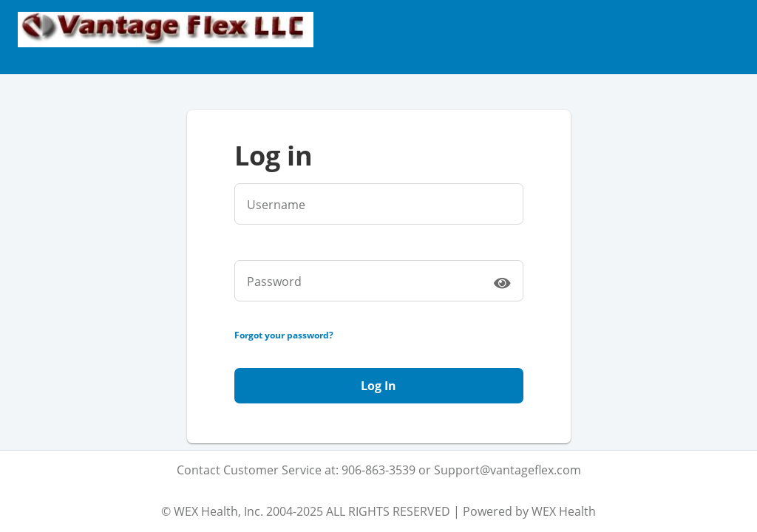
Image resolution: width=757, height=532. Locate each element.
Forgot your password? (284, 335)
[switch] (502, 282)
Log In (378, 386)
